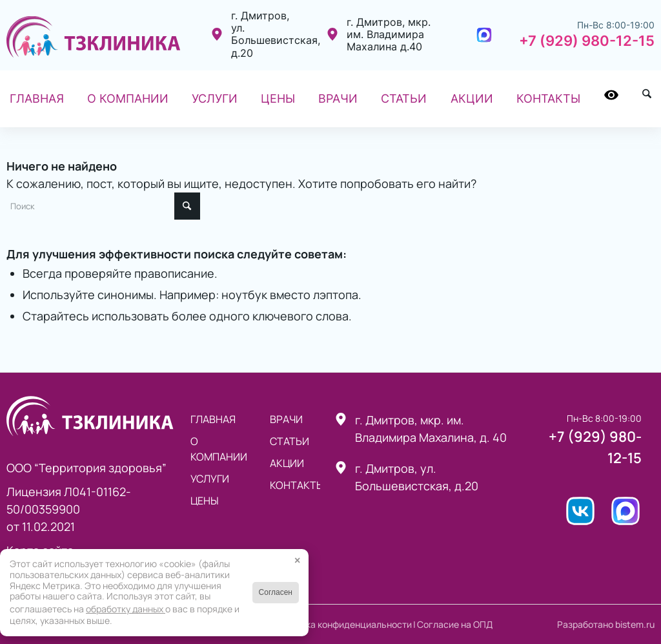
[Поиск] (647, 99)
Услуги (210, 479)
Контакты (295, 485)
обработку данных (126, 609)
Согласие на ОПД (455, 624)
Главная (213, 419)
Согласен (276, 592)
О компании (219, 449)
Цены (205, 501)
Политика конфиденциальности (343, 624)
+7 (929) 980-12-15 (587, 41)
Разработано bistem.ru (606, 624)
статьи (290, 441)
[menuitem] (37, 99)
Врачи (286, 419)
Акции (287, 463)
